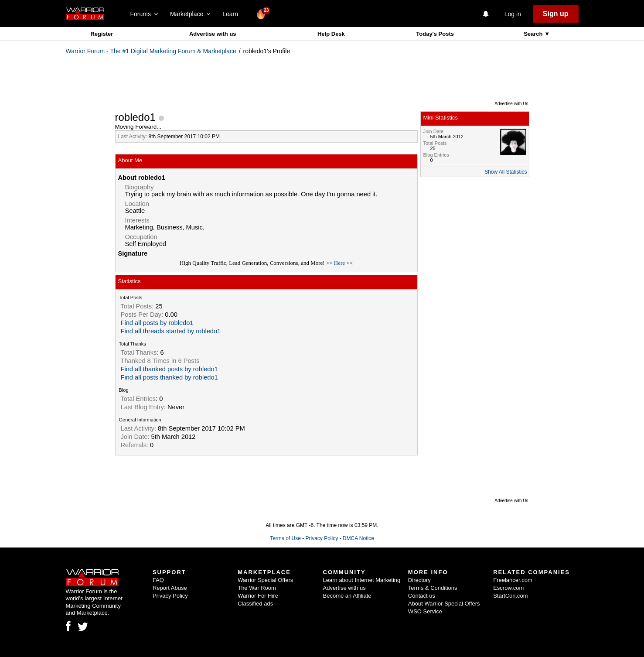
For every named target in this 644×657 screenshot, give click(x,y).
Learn (233, 14)
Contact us (422, 596)
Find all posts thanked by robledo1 (169, 377)
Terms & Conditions (433, 588)
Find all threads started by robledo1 (171, 331)
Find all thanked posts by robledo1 (169, 369)
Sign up (556, 14)
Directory (419, 580)
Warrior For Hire (258, 596)
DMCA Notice (358, 538)
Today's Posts (435, 34)
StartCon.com (510, 596)
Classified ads (255, 604)
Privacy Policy (322, 538)
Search (534, 34)
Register (102, 34)
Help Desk (331, 34)
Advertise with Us (511, 104)
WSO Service (425, 611)
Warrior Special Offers (265, 580)
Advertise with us (213, 34)
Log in (513, 14)
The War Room (257, 588)
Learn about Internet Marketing (362, 580)
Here (339, 263)
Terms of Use (285, 538)
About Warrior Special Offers (444, 604)
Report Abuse (170, 588)
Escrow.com (508, 588)
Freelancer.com (513, 580)
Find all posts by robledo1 (157, 323)
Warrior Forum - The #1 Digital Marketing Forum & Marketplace (151, 51)
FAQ (158, 580)
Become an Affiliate (347, 596)
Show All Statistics (506, 172)
